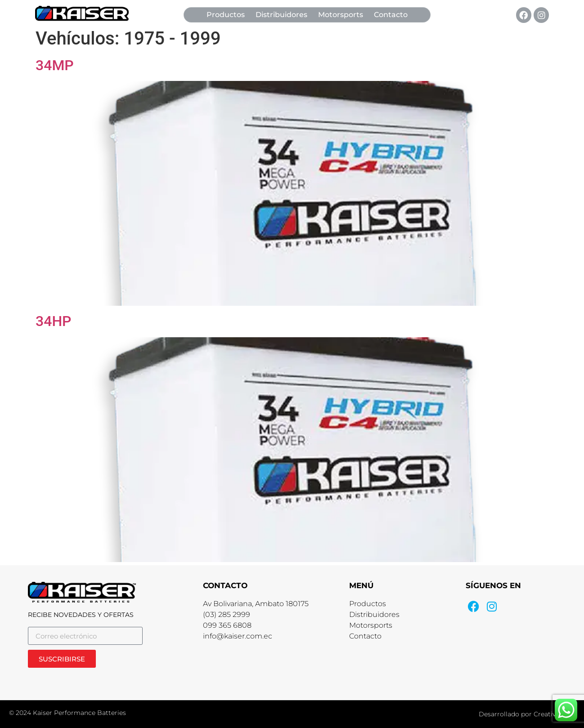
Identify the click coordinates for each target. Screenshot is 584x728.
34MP (55, 65)
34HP (54, 321)
